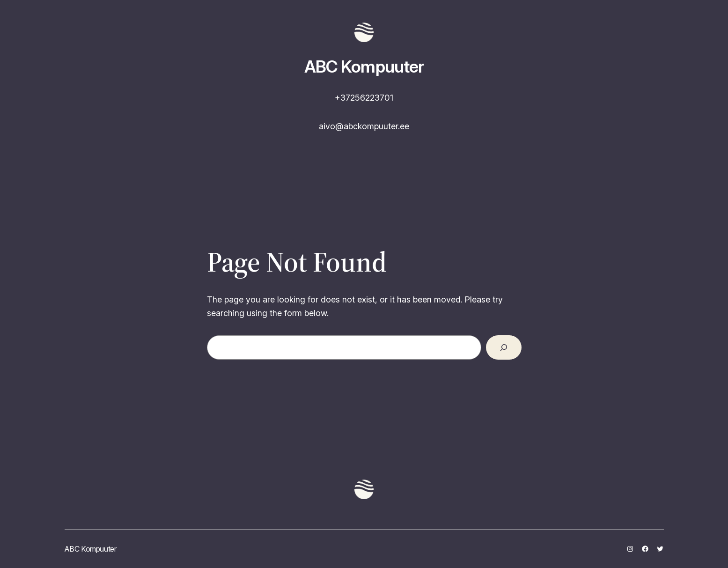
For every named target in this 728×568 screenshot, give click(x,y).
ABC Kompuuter (364, 66)
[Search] (504, 347)
